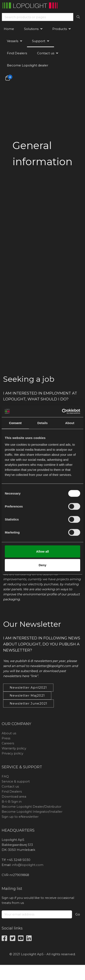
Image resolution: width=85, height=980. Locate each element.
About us (9, 733)
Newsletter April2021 (28, 687)
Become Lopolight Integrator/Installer (32, 812)
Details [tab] (42, 423)
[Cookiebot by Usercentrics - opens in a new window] (62, 411)
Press (6, 738)
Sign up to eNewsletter (20, 817)
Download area (14, 796)
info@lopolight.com (28, 865)
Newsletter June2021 (28, 703)
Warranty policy (14, 748)
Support (39, 41)
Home (9, 29)
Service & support (16, 781)
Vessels (13, 41)
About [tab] (70, 423)
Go (78, 914)
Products (60, 29)
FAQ (5, 776)
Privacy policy (12, 753)
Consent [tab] (15, 423)
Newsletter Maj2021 (27, 695)
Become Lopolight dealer (28, 65)
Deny (43, 565)
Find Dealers (17, 53)
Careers (8, 743)
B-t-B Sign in (12, 802)
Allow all (43, 551)
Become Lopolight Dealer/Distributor (32, 807)
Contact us (46, 53)
